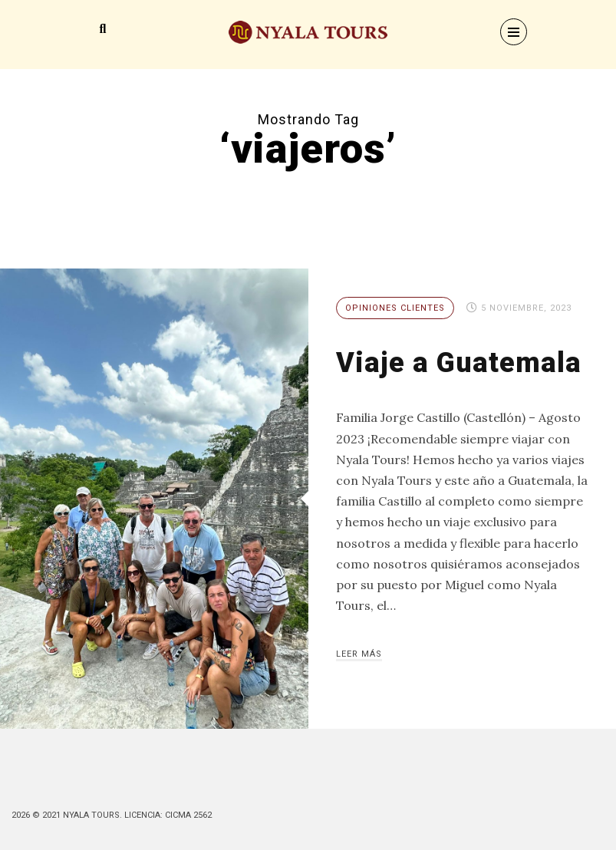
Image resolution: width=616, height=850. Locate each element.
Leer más (359, 654)
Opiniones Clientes (395, 308)
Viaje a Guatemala (459, 363)
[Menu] (514, 32)
